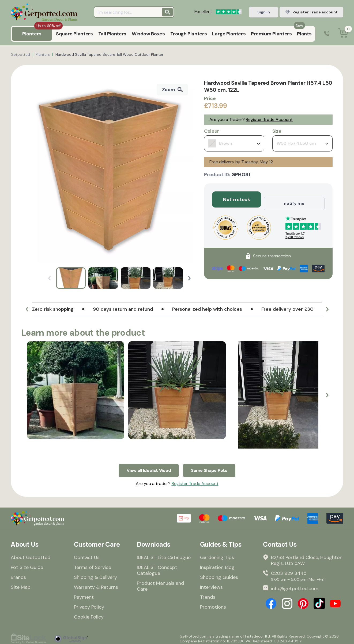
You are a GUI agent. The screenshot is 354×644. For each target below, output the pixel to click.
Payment (84, 594)
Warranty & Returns (96, 584)
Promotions (213, 604)
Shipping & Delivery (95, 575)
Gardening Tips (217, 555)
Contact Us (87, 555)
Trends (208, 594)
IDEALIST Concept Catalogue (157, 568)
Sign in (264, 12)
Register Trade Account (269, 119)
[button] (189, 278)
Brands (18, 575)
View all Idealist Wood (147, 467)
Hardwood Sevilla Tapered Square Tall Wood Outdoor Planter (109, 54)
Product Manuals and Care (160, 583)
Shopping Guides (219, 575)
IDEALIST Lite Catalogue (164, 555)
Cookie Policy (89, 614)
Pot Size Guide (27, 565)
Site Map (21, 584)
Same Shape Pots (212, 467)
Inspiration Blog (217, 565)
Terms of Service (93, 565)
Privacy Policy (89, 604)
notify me (294, 199)
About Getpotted (31, 555)
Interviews (211, 584)
